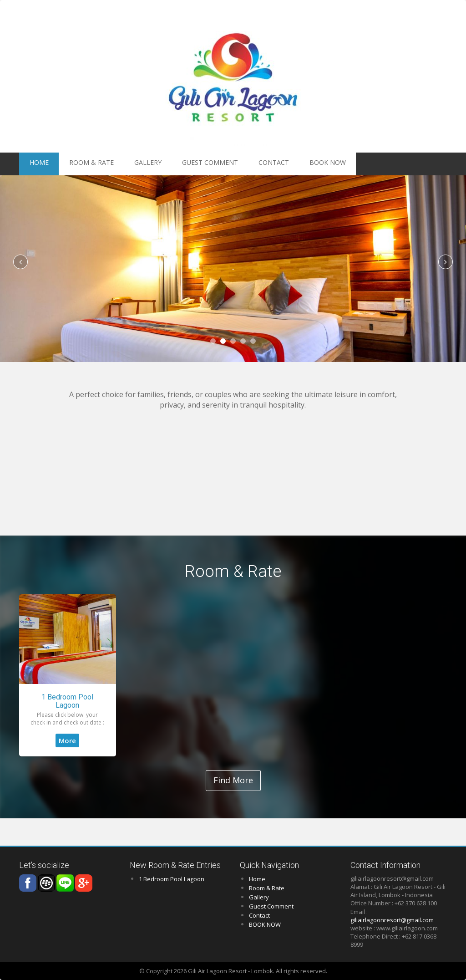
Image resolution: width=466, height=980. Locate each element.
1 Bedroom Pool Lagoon (67, 701)
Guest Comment (170, 164)
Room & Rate (76, 164)
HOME (34, 164)
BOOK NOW (263, 164)
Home (257, 879)
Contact (221, 164)
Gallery (120, 164)
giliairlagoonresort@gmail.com (392, 920)
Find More (233, 780)
